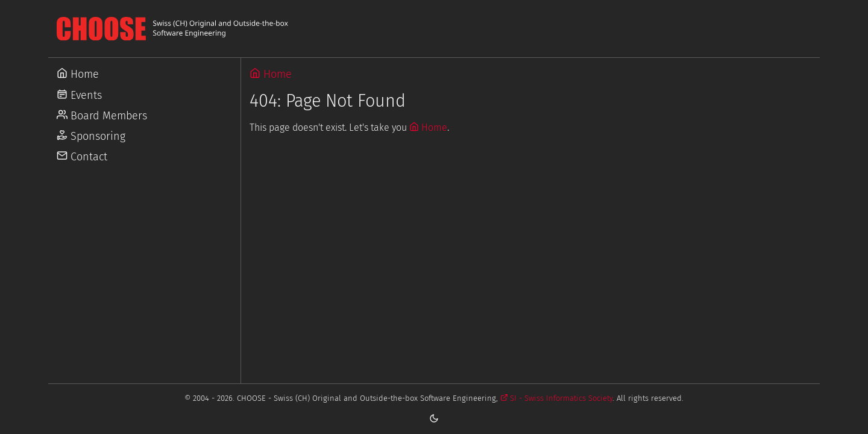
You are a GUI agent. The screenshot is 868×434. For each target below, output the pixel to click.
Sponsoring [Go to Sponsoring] (91, 136)
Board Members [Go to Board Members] (102, 116)
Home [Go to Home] (78, 74)
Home (271, 74)
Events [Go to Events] (79, 95)
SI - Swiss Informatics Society (557, 398)
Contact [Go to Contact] (82, 157)
